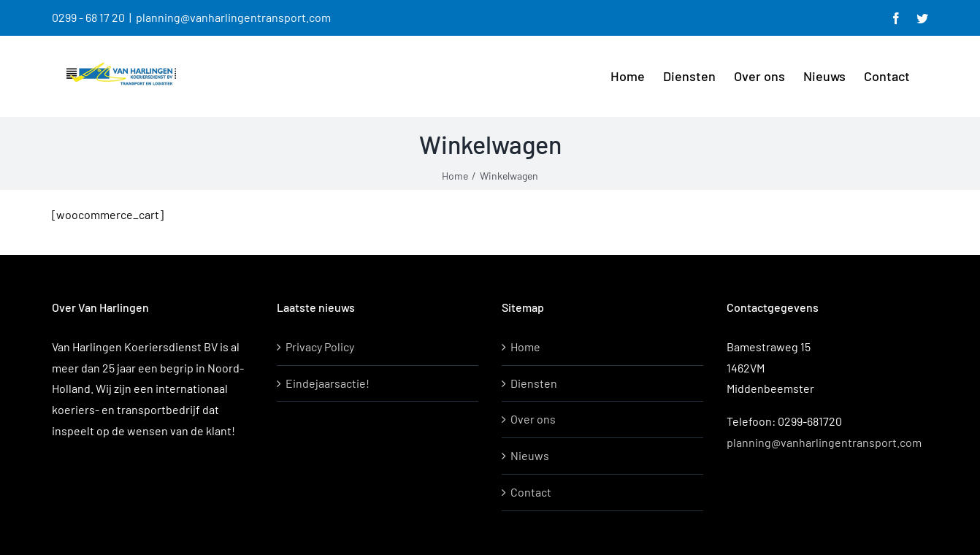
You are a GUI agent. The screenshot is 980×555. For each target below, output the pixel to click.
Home (525, 347)
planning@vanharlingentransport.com (233, 17)
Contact (531, 492)
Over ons (533, 419)
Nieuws (530, 455)
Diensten (534, 383)
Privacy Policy (320, 347)
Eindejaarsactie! (328, 383)
